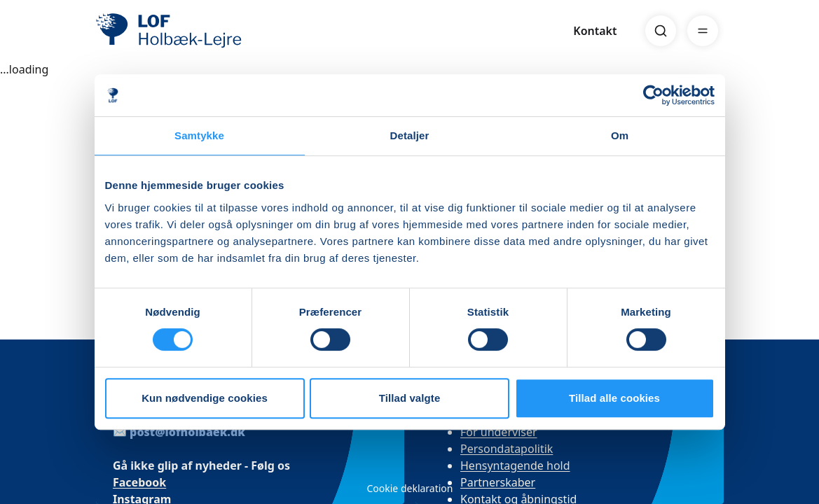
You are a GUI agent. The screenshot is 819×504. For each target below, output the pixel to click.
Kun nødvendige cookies (205, 398)
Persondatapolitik (507, 449)
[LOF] (198, 31)
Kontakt (595, 31)
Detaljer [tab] (410, 135)
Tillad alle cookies (614, 398)
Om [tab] (620, 135)
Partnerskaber (498, 482)
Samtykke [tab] (199, 135)
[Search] (661, 31)
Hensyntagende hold (515, 465)
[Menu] (703, 31)
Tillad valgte (410, 398)
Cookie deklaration (409, 488)
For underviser (499, 432)
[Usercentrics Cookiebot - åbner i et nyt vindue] (653, 95)
